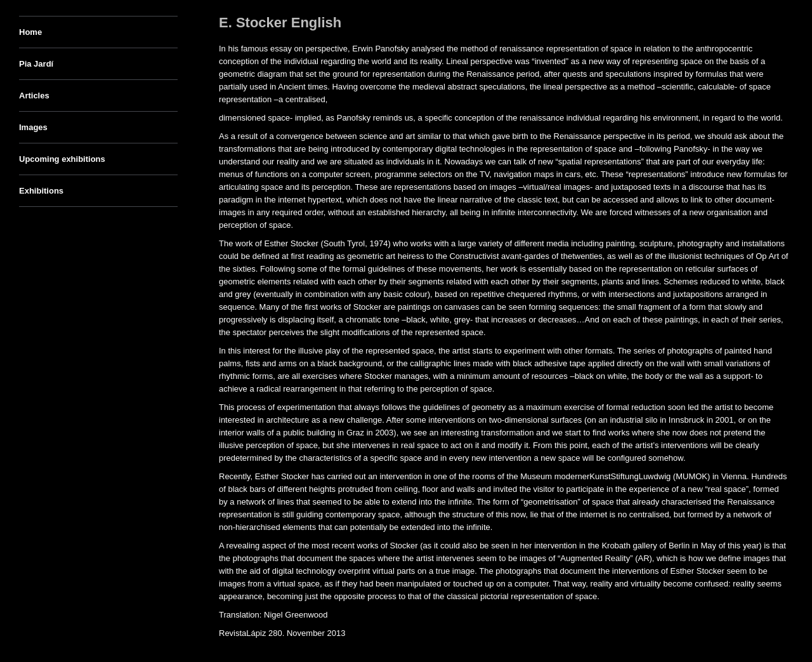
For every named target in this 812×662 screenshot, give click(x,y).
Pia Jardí (36, 64)
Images (33, 127)
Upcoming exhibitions (62, 159)
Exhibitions (41, 191)
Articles (34, 96)
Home (30, 32)
